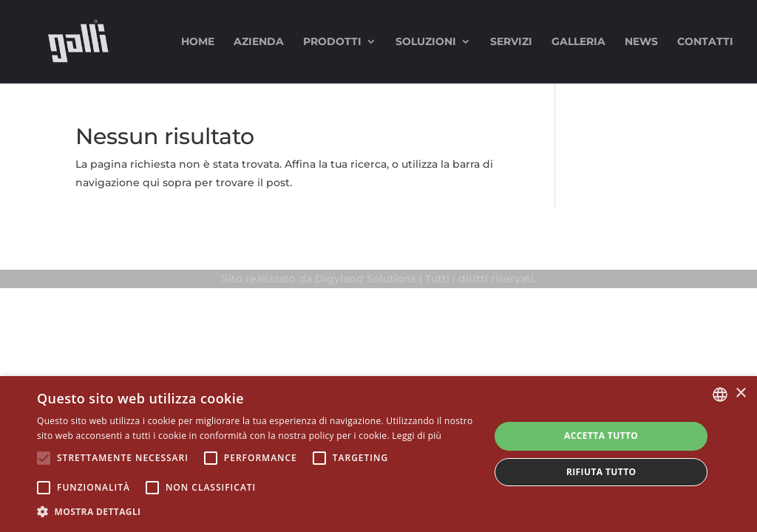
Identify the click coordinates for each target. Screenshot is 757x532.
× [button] (740, 393)
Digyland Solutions (366, 279)
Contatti (705, 42)
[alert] (378, 454)
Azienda (259, 42)
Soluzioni (426, 42)
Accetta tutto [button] (601, 436)
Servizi (511, 42)
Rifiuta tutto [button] (601, 472)
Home (198, 42)
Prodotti (332, 42)
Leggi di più (417, 436)
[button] (257, 512)
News (641, 42)
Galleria (578, 42)
